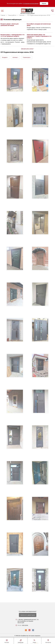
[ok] (26, 630)
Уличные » (15, 57)
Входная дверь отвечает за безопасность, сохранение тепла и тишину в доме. (39, 28)
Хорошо (44, 3)
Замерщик (21, 641)
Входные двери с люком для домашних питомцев (10, 25)
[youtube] (29, 630)
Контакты (48, 641)
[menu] (2, 11)
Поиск (34, 641)
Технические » (27, 57)
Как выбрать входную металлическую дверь (39, 25)
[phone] (52, 11)
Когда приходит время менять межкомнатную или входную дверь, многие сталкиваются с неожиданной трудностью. (39, 42)
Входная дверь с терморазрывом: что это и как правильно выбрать (12, 35)
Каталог (7, 641)
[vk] (33, 630)
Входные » (5, 57)
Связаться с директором (28, 615)
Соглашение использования (31, 3)
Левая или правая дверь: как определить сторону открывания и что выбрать (39, 36)
